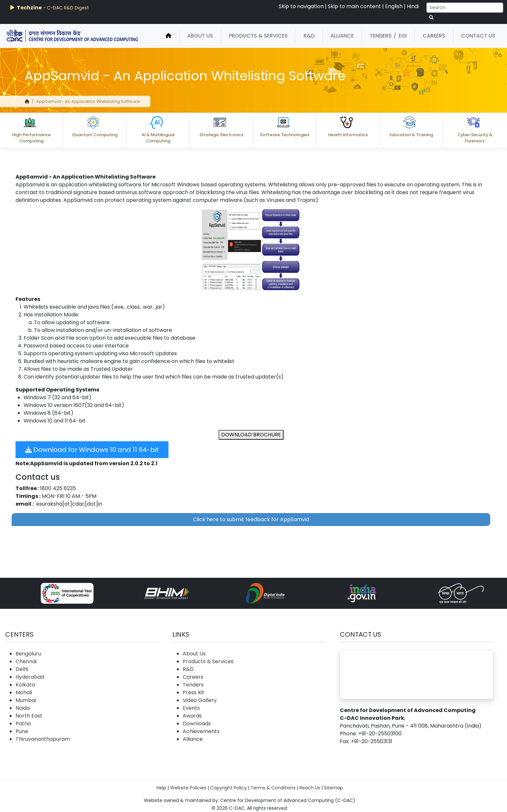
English (394, 6)
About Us (200, 36)
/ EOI (400, 36)
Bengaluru (28, 654)
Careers (434, 36)
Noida (23, 708)
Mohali (24, 692)
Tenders (381, 36)
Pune (22, 731)
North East (29, 716)
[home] (168, 36)
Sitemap (334, 788)
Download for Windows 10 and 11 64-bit (92, 450)
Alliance (342, 36)
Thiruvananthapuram (43, 739)
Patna (23, 724)
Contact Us (478, 36)
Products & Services (258, 36)
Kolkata (25, 685)
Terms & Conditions (273, 788)
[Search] (465, 8)
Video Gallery (200, 700)
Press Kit (194, 692)
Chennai (26, 661)
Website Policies (188, 788)
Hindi (413, 6)
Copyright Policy (228, 788)
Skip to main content (354, 6)
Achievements (201, 731)
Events (191, 708)
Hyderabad (30, 677)
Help (161, 788)
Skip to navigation (301, 6)
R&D (309, 36)
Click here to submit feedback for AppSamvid (251, 519)
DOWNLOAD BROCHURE (251, 435)
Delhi (22, 669)
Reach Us (310, 788)
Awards (192, 716)
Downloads (197, 724)
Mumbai (26, 700)
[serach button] (431, 18)
